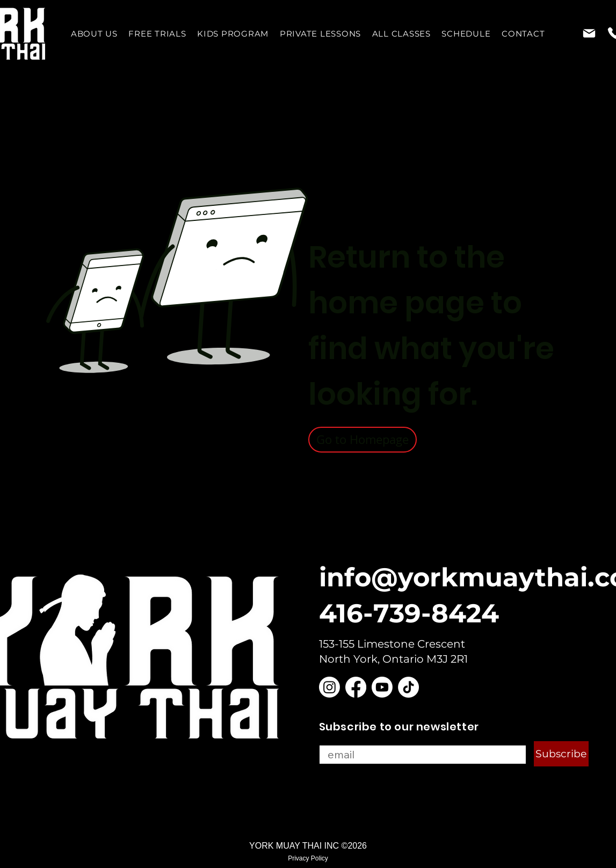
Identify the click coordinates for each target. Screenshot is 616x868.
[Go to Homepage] (363, 440)
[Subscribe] (561, 754)
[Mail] (589, 33)
